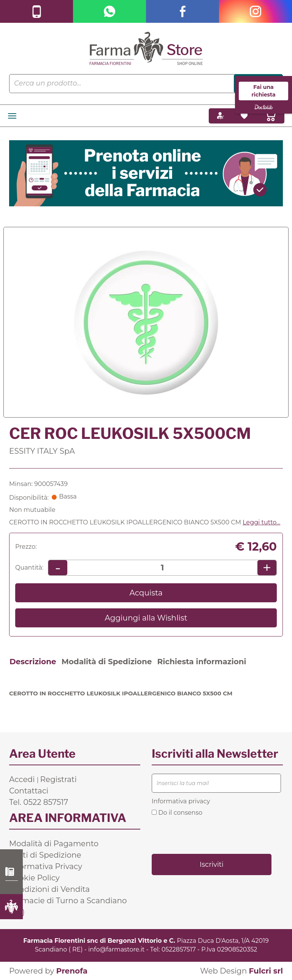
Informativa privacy (181, 801)
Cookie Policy (34, 878)
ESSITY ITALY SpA (42, 451)
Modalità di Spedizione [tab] (107, 662)
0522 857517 (12, 872)
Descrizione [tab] (33, 662)
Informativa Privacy (46, 866)
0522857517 (179, 949)
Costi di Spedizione (45, 855)
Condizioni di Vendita (49, 889)
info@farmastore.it (116, 949)
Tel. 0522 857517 (39, 802)
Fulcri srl (266, 971)
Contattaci (29, 791)
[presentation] (209, 834)
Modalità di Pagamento (54, 844)
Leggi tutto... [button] (261, 522)
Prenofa (72, 971)
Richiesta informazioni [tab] (202, 662)
